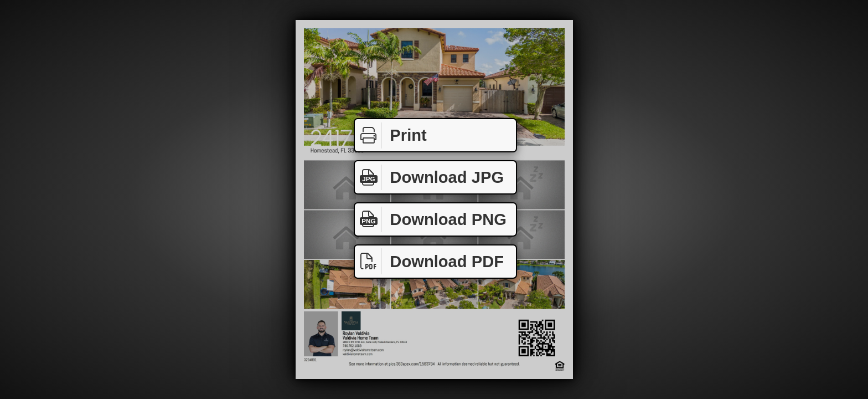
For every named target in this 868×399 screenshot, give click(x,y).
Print (391, 135)
